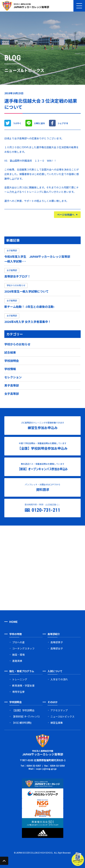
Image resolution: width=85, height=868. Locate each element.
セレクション (13, 377)
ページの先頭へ (66, 215)
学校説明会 (12, 361)
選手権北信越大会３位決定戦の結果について (41, 104)
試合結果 (10, 352)
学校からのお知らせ (17, 344)
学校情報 (10, 369)
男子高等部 (12, 385)
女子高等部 (12, 394)
